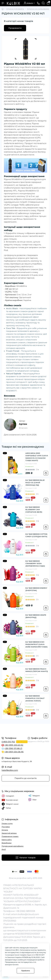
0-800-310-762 (8, 742)
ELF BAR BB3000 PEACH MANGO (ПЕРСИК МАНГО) (37, 670)
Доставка (6, 827)
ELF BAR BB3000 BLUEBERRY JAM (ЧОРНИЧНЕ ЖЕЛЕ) (34, 510)
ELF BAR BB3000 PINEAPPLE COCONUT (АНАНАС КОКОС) (35, 698)
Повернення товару (10, 836)
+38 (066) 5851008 (25, 911)
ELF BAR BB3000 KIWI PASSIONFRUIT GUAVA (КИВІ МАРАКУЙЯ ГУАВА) (36, 644)
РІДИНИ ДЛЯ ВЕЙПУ (15, 9)
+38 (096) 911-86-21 (13, 748)
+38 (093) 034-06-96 (14, 752)
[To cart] (46, 473)
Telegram (34, 796)
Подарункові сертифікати (13, 846)
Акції (4, 849)
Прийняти (26, 971)
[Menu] (3, 3)
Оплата (5, 830)
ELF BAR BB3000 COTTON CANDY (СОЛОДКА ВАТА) (36, 535)
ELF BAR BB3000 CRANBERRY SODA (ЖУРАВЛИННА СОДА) (35, 563)
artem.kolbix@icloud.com (25, 914)
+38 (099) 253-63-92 (14, 745)
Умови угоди (7, 823)
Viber (32, 800)
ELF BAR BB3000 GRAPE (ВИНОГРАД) (36, 616)
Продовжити (15, 28)
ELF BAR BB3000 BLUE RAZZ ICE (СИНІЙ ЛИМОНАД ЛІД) (35, 483)
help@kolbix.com (10, 770)
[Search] (43, 3)
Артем (23, 424)
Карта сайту (7, 840)
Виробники (7, 843)
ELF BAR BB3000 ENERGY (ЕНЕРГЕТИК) (36, 589)
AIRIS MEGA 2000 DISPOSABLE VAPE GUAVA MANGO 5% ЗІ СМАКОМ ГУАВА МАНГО (37, 457)
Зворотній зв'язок (9, 833)
